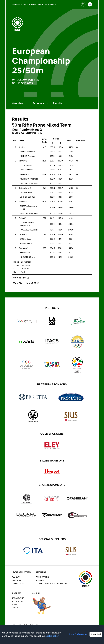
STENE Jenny (26, 165)
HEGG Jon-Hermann (29, 213)
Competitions (18, 583)
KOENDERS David (28, 257)
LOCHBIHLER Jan (27, 197)
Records (40, 580)
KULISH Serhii (26, 243)
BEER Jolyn (25, 253)
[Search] (83, 4)
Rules (14, 605)
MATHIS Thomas (27, 156)
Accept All (96, 634)
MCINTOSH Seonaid (29, 179)
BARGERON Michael (29, 183)
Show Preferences (78, 634)
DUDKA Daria (26, 239)
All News (16, 577)
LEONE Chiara (26, 192)
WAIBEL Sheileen (27, 152)
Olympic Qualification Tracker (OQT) (52, 583)
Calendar (16, 580)
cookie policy (52, 636)
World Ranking (42, 577)
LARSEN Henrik (27, 170)
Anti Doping (17, 601)
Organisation (18, 598)
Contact (16, 608)
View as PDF (21, 278)
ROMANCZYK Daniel (29, 230)
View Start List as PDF (26, 283)
